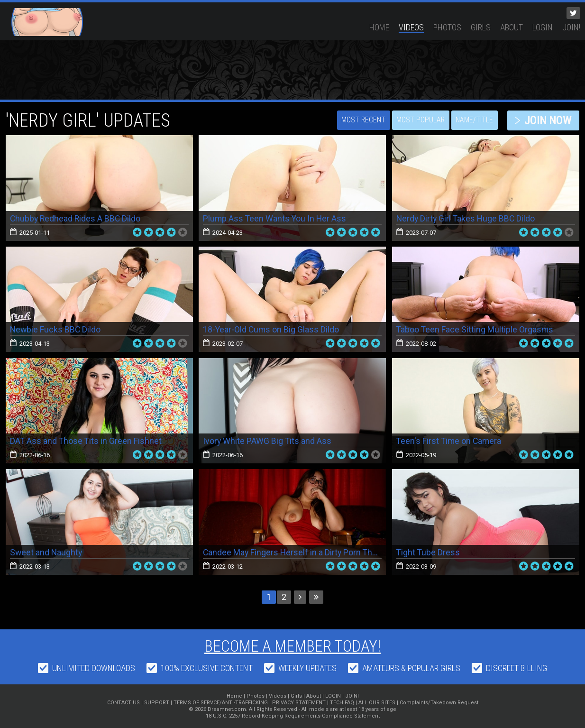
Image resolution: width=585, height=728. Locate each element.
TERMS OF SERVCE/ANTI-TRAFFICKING (221, 703)
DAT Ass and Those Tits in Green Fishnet (87, 441)
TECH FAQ (342, 703)
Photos (447, 27)
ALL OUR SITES (377, 703)
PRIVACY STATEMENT (299, 703)
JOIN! (571, 27)
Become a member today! (293, 646)
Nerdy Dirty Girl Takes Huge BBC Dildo (467, 218)
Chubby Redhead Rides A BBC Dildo (76, 218)
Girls (481, 27)
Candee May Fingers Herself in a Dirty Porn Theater (298, 552)
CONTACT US (123, 703)
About (512, 27)
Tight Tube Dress (429, 552)
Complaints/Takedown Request (439, 703)
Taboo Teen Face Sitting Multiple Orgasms (475, 329)
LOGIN (543, 27)
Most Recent (357, 120)
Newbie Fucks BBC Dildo (56, 329)
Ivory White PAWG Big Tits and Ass (268, 441)
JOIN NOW (545, 120)
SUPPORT (157, 703)
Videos (411, 27)
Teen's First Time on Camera (450, 441)
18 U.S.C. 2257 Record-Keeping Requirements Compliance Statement (293, 716)
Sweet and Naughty (47, 552)
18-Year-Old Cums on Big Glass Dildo (272, 329)
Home (379, 27)
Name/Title (470, 120)
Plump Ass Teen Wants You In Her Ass (275, 218)
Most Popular (416, 120)
